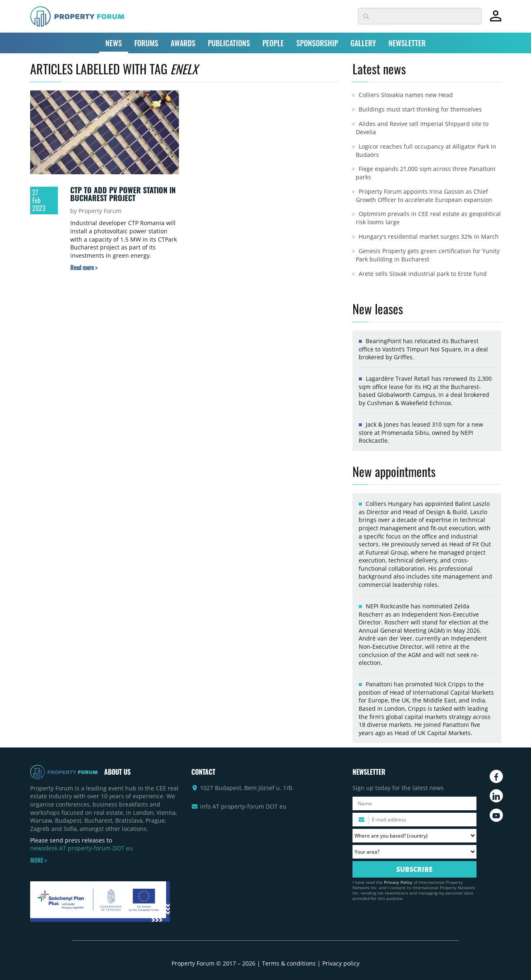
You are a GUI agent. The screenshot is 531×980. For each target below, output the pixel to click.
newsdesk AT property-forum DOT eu (82, 848)
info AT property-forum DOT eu (243, 806)
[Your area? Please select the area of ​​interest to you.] (414, 852)
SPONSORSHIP (317, 43)
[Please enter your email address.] (414, 820)
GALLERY (363, 43)
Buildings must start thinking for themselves (420, 109)
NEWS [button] (114, 43)
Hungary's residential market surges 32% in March (429, 236)
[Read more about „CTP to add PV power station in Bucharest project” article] (84, 267)
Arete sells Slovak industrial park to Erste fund (423, 274)
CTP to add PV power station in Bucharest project (123, 194)
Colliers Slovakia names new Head (406, 95)
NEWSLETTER (407, 43)
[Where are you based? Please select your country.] (414, 836)
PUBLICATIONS (229, 43)
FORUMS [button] (146, 43)
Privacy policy (341, 963)
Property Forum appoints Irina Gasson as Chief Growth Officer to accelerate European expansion (424, 196)
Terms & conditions (289, 963)
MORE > (38, 860)
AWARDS (183, 43)
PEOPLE (273, 43)
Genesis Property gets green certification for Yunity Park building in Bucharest (428, 255)
